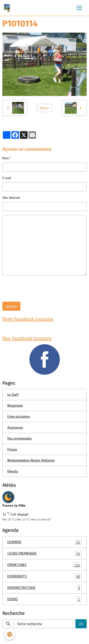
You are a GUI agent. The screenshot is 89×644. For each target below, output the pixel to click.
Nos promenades (20, 438)
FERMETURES (44, 565)
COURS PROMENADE (44, 553)
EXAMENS (44, 542)
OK (81, 624)
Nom (6, 158)
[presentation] (38, 289)
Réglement (15, 405)
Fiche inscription (19, 416)
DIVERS (44, 599)
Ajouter (11, 306)
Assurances (15, 427)
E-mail (7, 178)
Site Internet (11, 198)
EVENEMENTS (44, 576)
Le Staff (13, 394)
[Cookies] (10, 634)
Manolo (13, 471)
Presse (12, 449)
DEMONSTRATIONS (44, 588)
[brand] (8, 8)
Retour (44, 108)
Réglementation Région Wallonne (31, 460)
